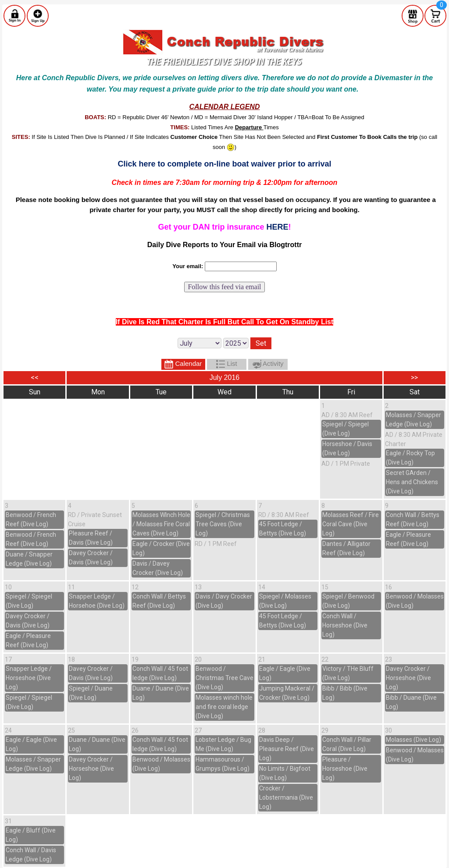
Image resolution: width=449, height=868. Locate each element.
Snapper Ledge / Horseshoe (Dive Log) (29, 678)
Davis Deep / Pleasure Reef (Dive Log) (287, 749)
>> (414, 377)
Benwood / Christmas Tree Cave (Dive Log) (224, 678)
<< (35, 377)
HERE (278, 227)
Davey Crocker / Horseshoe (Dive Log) (408, 678)
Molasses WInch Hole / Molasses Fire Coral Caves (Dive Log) (161, 524)
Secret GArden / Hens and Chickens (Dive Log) (412, 482)
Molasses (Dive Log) (413, 740)
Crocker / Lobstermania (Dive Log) (286, 797)
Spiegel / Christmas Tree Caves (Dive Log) (223, 524)
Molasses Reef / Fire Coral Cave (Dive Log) (351, 524)
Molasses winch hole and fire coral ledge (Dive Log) (224, 707)
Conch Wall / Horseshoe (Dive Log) (345, 625)
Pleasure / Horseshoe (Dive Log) (345, 769)
